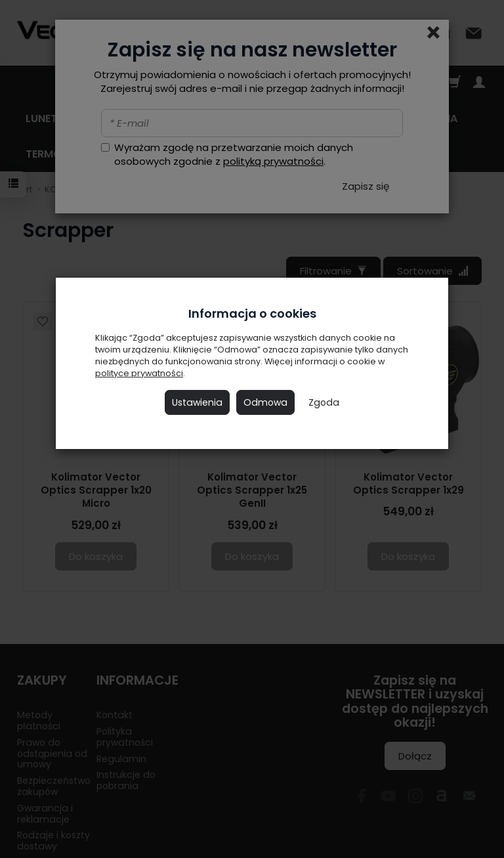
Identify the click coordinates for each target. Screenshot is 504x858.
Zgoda (324, 402)
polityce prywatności (139, 373)
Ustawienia (197, 402)
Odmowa (265, 402)
